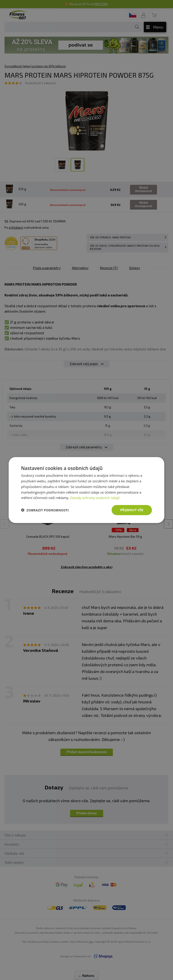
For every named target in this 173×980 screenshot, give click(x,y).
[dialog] (86, 490)
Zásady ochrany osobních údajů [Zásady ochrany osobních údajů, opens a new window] (95, 498)
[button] (45, 510)
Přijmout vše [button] (132, 510)
